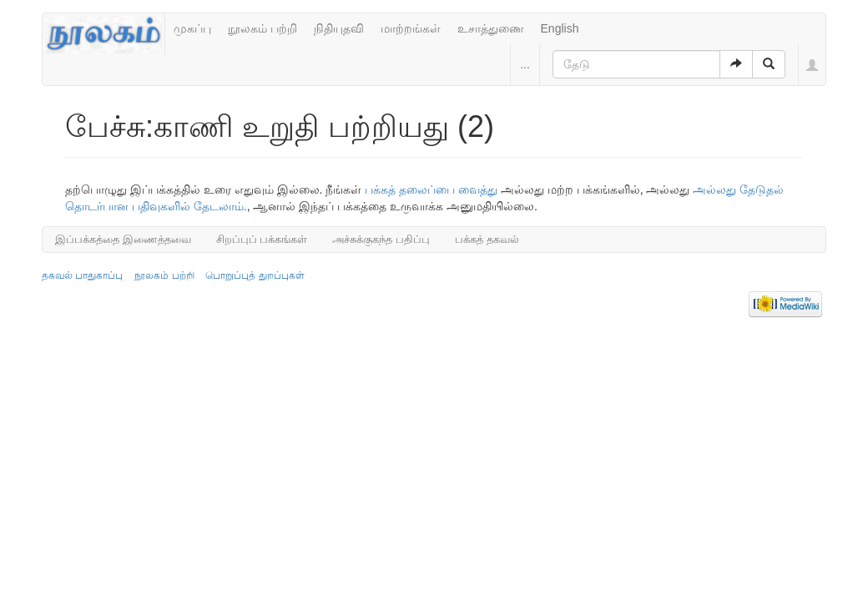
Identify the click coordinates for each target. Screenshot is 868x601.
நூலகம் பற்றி (262, 28)
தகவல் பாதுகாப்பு (82, 275)
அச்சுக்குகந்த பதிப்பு (381, 239)
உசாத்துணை (491, 28)
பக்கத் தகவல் (487, 239)
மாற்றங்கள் (411, 28)
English (560, 28)
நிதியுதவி (339, 28)
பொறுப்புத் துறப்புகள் (255, 275)
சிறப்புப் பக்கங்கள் (262, 239)
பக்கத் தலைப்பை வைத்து (431, 189)
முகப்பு (192, 28)
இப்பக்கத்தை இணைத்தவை (123, 239)
